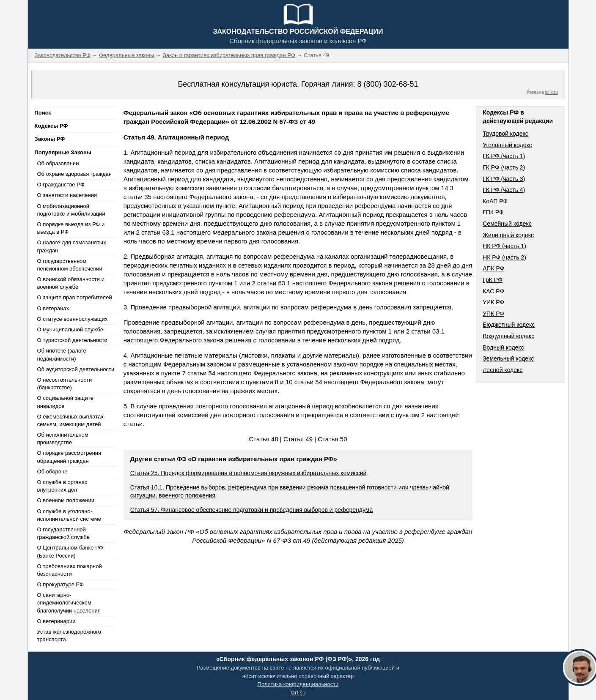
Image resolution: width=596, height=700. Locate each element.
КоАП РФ (495, 201)
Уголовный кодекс (507, 145)
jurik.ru (551, 92)
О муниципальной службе (70, 329)
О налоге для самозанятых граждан (72, 246)
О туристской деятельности (72, 340)
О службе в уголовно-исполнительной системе (69, 515)
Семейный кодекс (507, 224)
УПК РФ (493, 314)
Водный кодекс (503, 347)
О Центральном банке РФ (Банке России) (70, 551)
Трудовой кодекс (505, 134)
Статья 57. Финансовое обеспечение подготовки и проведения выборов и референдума (251, 510)
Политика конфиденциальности (298, 684)
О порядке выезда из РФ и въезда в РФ (71, 228)
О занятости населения (67, 195)
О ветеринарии (56, 621)
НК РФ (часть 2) (504, 257)
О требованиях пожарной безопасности (70, 570)
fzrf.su (298, 693)
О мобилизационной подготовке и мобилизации (71, 210)
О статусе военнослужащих (73, 319)
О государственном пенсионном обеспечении (70, 265)
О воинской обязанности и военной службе (71, 283)
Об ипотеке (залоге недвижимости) (62, 354)
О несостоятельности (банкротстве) (65, 384)
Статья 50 (332, 439)
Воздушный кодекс (508, 336)
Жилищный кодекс (508, 235)
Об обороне (52, 472)
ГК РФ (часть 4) (504, 190)
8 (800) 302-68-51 (387, 84)
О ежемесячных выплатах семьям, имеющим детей (70, 420)
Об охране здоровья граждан (74, 174)
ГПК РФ (493, 212)
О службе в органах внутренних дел (62, 486)
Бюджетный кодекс (509, 325)
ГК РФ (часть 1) (504, 156)
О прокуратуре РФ (61, 584)
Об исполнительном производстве (63, 439)
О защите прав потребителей (75, 297)
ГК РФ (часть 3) (504, 179)
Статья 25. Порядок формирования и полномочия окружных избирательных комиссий (249, 473)
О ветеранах (53, 308)
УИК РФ (493, 302)
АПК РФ (493, 268)
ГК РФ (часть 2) (504, 167)
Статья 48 (263, 439)
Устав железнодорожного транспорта (69, 636)
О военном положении (66, 500)
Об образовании (58, 163)
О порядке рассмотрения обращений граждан (69, 457)
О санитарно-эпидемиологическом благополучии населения (69, 603)
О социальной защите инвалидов (65, 402)
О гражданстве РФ (61, 185)
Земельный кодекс (508, 358)
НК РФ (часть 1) (504, 246)
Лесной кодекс (503, 370)
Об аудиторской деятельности (76, 369)
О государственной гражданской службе (63, 533)
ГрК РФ (492, 280)
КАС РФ (493, 291)
